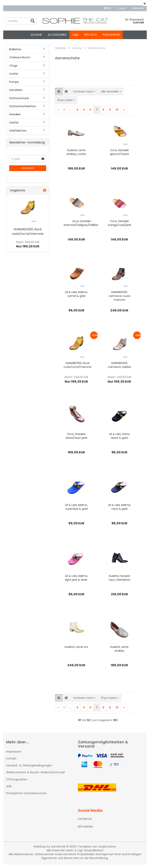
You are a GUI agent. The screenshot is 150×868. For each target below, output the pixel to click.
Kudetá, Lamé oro (76, 650)
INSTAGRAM (85, 830)
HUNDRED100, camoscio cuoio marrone (119, 299)
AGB (9, 790)
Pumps (14, 85)
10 (117, 113)
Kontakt (11, 762)
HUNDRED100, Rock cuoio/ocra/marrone (77, 368)
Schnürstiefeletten (23, 110)
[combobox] (84, 95)
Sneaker (15, 118)
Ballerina (15, 53)
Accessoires (57, 35)
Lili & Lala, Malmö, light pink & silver (76, 581)
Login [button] (121, 8)
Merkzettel (137, 8)
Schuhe (36, 35)
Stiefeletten (18, 134)
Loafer (14, 77)
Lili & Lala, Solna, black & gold (119, 439)
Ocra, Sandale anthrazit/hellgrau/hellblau (81, 226)
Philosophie (111, 35)
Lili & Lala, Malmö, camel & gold (76, 297)
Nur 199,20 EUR (28, 248)
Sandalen (16, 93)
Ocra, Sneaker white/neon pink (76, 439)
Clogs (13, 69)
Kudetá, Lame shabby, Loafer (76, 156)
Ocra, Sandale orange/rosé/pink (119, 226)
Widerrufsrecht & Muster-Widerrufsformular (36, 776)
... (70, 113)
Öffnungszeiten (17, 783)
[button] (108, 8)
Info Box (90, 35)
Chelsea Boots (20, 61)
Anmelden (28, 172)
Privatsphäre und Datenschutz (26, 797)
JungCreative (107, 850)
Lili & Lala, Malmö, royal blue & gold (76, 510)
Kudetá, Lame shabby (119, 652)
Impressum (14, 755)
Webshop (40, 850)
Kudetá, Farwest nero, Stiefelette (119, 581)
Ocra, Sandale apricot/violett (119, 156)
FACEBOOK (85, 822)
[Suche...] (33, 21)
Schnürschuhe (19, 102)
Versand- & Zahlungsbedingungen (29, 769)
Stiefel (14, 126)
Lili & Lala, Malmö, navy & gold (119, 510)
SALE (75, 35)
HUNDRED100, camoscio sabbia (119, 368)
